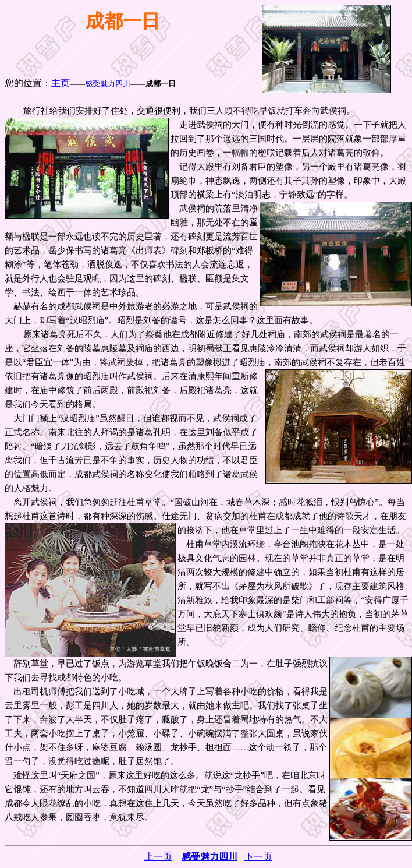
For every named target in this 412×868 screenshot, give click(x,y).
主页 (61, 83)
